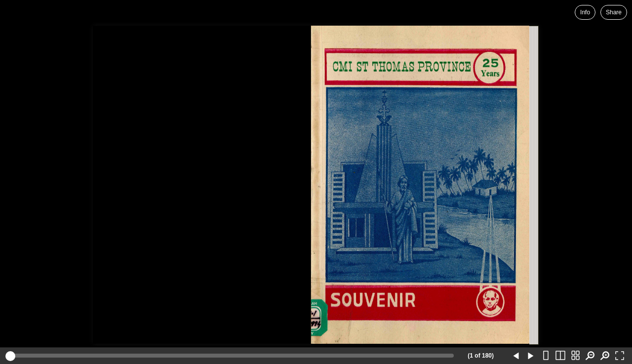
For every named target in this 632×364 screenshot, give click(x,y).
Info (585, 12)
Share (614, 12)
